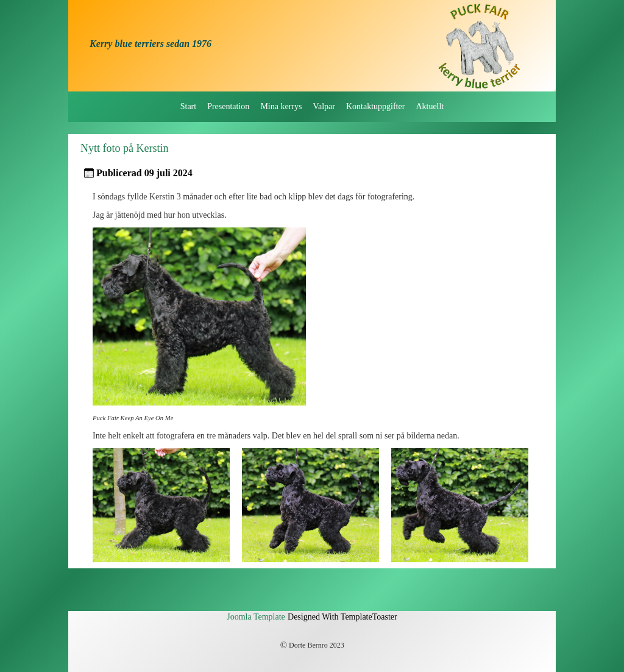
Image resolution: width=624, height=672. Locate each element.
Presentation (228, 106)
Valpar (324, 106)
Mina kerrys (281, 106)
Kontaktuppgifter (375, 106)
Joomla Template (256, 617)
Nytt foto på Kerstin (124, 148)
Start (188, 106)
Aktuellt (430, 106)
